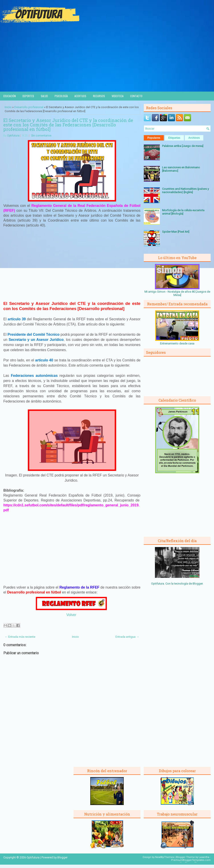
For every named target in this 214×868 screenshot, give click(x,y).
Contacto (136, 96)
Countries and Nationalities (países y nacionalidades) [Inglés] (185, 191)
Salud (44, 96)
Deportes (28, 96)
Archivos (194, 138)
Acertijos (80, 96)
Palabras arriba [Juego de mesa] (183, 146)
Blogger (198, 584)
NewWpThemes (165, 857)
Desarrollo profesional (29, 107)
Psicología (61, 96)
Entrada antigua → (127, 637)
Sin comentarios (41, 136)
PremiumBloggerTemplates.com (191, 860)
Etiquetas (174, 138)
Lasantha (204, 857)
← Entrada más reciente (20, 637)
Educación (10, 96)
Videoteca (118, 96)
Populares (154, 138)
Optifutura (13, 136)
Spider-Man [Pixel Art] (176, 232)
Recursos (99, 96)
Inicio (8, 107)
